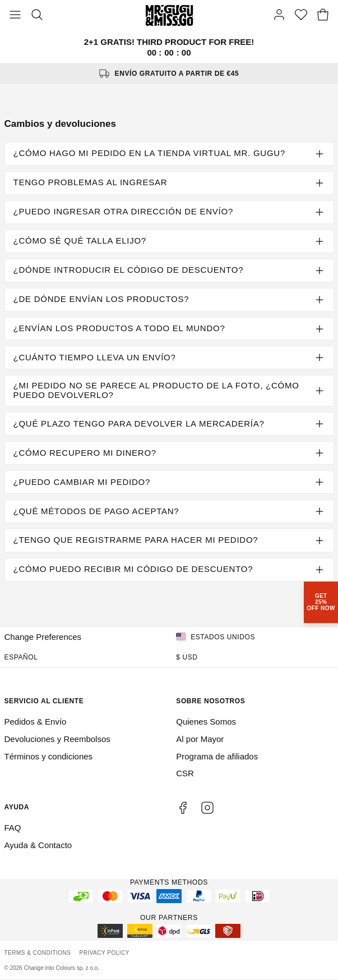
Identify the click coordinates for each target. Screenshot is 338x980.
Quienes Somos (206, 722)
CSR (185, 773)
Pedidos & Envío (36, 722)
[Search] (37, 16)
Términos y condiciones (49, 756)
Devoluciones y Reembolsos (57, 739)
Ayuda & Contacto (38, 845)
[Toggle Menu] (15, 16)
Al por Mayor (200, 739)
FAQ (13, 828)
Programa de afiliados (217, 756)
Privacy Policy (105, 953)
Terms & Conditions (38, 953)
